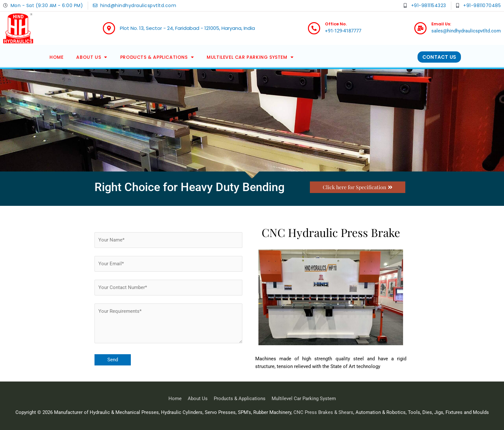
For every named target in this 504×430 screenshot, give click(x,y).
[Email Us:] (420, 28)
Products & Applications (157, 57)
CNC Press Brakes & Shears (323, 412)
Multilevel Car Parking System (250, 57)
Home (56, 57)
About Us (92, 57)
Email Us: (441, 24)
